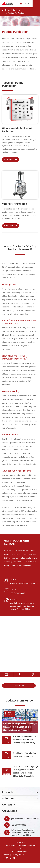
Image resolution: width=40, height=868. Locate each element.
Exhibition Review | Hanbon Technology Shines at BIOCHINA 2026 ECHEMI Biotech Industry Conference (20, 727)
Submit (19, 686)
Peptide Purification (16, 13)
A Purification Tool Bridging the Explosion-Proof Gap (24, 755)
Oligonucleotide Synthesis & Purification (17, 130)
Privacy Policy (18, 855)
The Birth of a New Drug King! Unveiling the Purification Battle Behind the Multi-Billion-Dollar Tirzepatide (25, 771)
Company (20, 805)
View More (11, 160)
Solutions (17, 10)
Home (8, 10)
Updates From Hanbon (20, 701)
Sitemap (6, 855)
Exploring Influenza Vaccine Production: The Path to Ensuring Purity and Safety (24, 740)
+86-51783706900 (18, 825)
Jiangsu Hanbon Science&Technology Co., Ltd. (20, 847)
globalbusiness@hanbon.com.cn (25, 819)
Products (20, 793)
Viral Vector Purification (15, 204)
